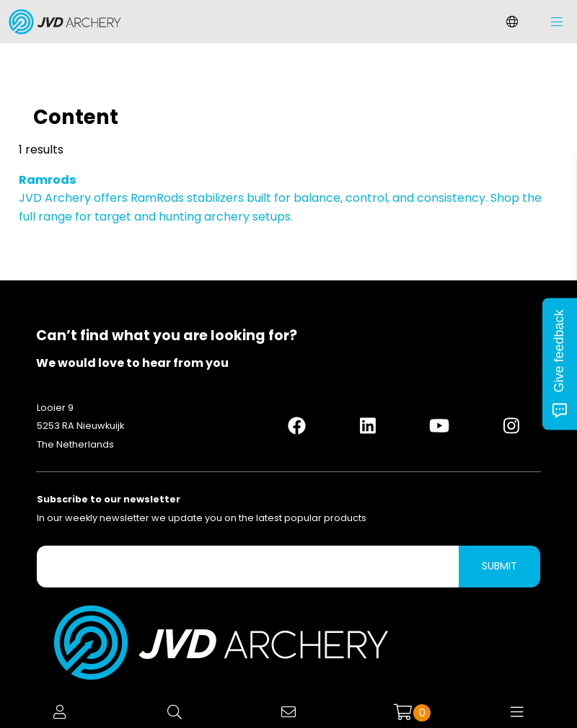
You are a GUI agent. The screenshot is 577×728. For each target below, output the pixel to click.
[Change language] (512, 22)
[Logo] (61, 22)
